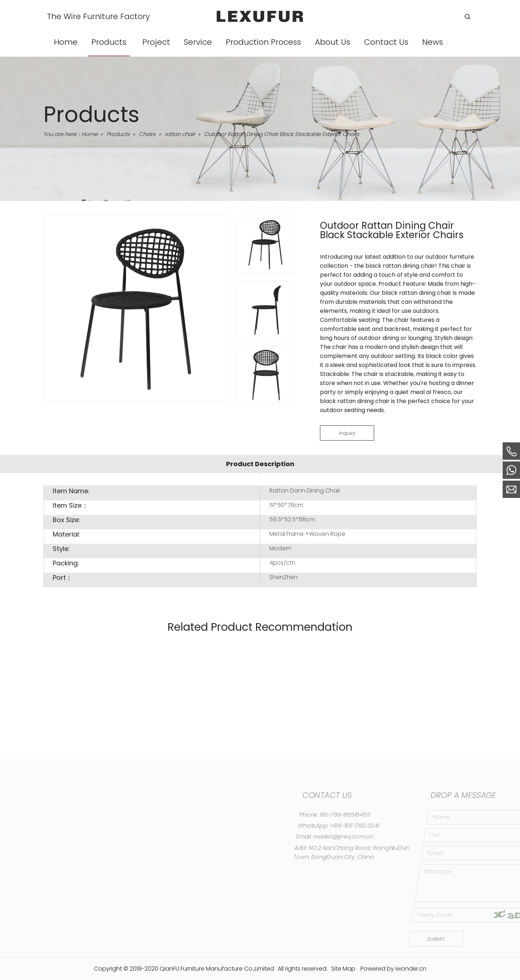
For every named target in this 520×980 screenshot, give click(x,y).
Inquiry (347, 433)
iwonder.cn (411, 969)
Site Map (343, 969)
